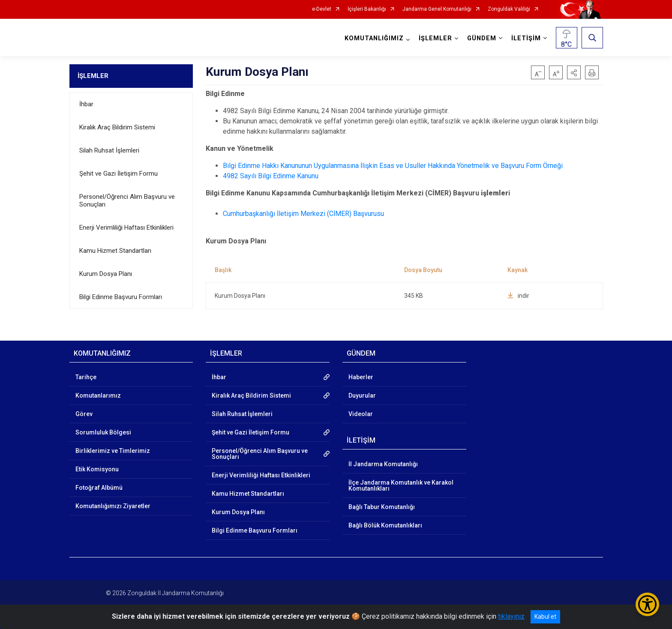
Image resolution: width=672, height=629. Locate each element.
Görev (84, 414)
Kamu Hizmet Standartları (115, 251)
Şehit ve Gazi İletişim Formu (118, 174)
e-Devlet (322, 9)
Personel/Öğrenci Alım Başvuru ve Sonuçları (127, 201)
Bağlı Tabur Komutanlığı (382, 507)
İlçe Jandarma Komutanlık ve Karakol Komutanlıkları (401, 485)
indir (518, 296)
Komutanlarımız (98, 395)
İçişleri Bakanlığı (367, 9)
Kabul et (545, 617)
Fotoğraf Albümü (99, 488)
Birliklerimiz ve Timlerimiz (113, 451)
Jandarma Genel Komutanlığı (437, 9)
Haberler (361, 377)
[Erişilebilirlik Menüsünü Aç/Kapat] (647, 604)
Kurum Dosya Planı (106, 274)
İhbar (86, 104)
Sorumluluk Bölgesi (103, 432)
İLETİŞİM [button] (526, 38)
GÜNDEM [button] (482, 38)
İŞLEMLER (93, 76)
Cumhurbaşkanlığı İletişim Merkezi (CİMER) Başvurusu (303, 214)
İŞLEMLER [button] (435, 38)
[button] (574, 72)
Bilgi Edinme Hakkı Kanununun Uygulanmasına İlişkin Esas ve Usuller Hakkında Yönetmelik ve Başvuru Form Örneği (393, 166)
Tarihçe (86, 377)
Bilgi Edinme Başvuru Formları (121, 297)
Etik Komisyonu (97, 469)
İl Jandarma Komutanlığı (383, 464)
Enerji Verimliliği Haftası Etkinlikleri (126, 228)
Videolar (361, 414)
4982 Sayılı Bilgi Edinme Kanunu (271, 176)
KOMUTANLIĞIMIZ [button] (374, 38)
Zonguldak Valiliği (509, 9)
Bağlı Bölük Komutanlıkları (385, 525)
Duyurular (362, 395)
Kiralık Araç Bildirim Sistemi (117, 127)
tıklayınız (511, 616)
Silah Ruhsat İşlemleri (109, 150)
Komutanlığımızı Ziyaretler (113, 506)
